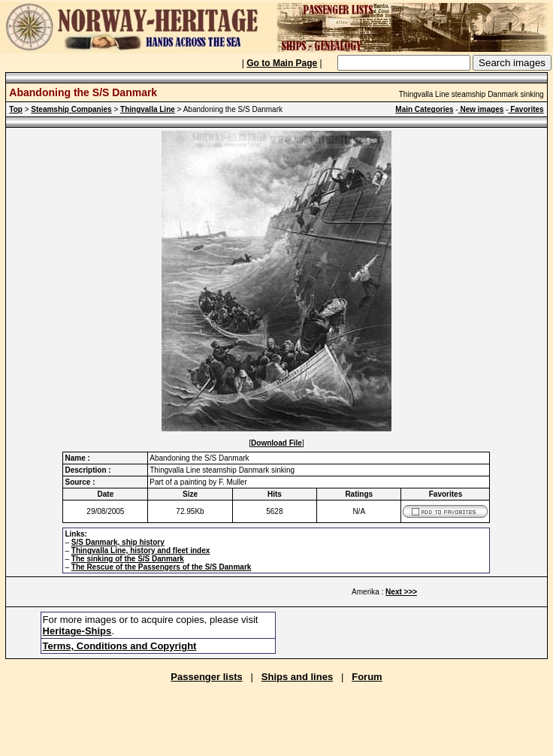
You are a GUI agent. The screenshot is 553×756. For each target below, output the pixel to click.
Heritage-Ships (77, 631)
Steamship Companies (71, 109)
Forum (367, 677)
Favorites (526, 109)
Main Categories (424, 109)
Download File (276, 443)
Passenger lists (206, 677)
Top (16, 109)
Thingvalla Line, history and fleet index (141, 550)
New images (481, 109)
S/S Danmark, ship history (118, 542)
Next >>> (401, 592)
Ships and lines (297, 677)
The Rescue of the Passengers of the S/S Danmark (162, 567)
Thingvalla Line (148, 109)
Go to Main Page (282, 63)
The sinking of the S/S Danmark (128, 559)
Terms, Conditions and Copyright (120, 646)
